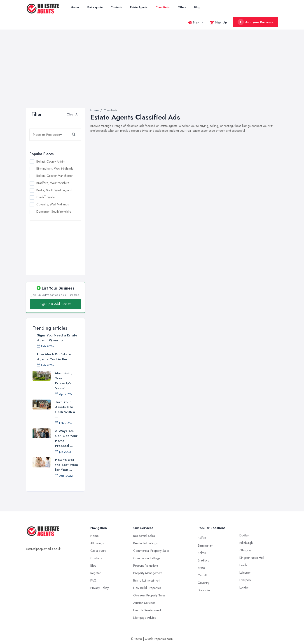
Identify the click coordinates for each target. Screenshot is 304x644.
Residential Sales (144, 536)
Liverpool (245, 580)
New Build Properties (147, 588)
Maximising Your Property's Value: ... (64, 381)
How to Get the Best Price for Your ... (67, 465)
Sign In (196, 22)
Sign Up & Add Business (56, 304)
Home (75, 7)
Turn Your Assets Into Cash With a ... (65, 409)
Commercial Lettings (147, 558)
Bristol (202, 568)
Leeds (243, 565)
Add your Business (255, 22)
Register (96, 573)
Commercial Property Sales (151, 551)
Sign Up (218, 22)
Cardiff (202, 575)
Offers (182, 7)
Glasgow (245, 550)
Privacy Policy (99, 588)
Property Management (148, 573)
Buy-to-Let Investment (147, 580)
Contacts (116, 7)
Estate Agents (139, 7)
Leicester (245, 573)
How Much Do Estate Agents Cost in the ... (54, 357)
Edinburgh (246, 543)
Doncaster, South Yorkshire (54, 212)
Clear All (73, 114)
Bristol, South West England (54, 190)
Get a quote (95, 7)
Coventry (203, 583)
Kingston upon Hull (252, 558)
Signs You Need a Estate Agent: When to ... (57, 338)
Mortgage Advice (145, 618)
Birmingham (206, 545)
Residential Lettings (145, 543)
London (244, 587)
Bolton (202, 553)
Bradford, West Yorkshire (53, 183)
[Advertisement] (152, 74)
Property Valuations (146, 566)
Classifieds (163, 7)
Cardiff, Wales (46, 197)
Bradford (204, 560)
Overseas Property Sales (149, 595)
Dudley (244, 535)
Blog (197, 7)
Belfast (202, 538)
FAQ (93, 580)
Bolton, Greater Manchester (55, 176)
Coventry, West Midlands (53, 204)
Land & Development (147, 610)
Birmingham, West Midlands (55, 168)
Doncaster (204, 590)
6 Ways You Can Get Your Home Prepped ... (66, 438)
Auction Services (144, 603)
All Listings (97, 543)
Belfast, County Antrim (51, 161)
